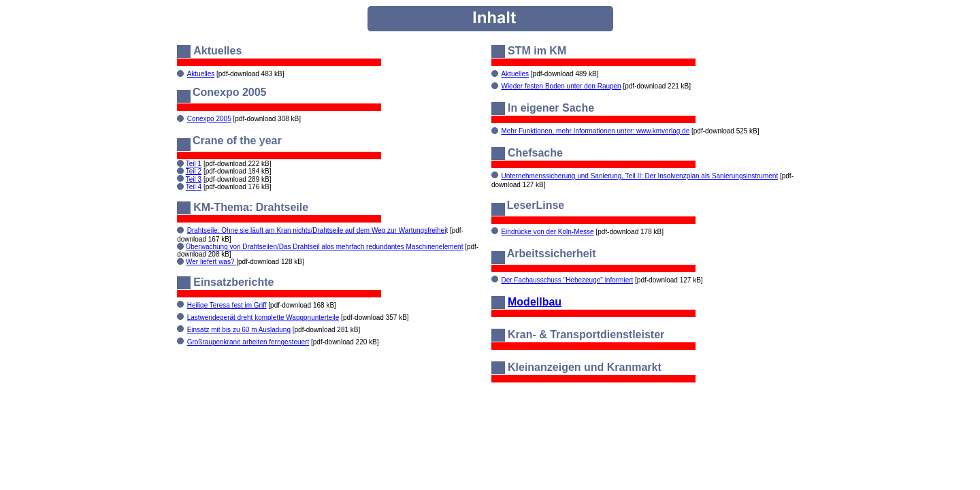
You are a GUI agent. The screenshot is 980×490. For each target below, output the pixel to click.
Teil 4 (194, 187)
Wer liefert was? (211, 262)
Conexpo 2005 (209, 119)
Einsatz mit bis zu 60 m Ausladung (239, 330)
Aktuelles (201, 74)
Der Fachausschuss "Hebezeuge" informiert (567, 280)
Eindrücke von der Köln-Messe (547, 232)
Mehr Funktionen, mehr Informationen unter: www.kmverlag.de (595, 131)
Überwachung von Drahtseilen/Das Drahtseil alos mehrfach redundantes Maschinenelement (324, 247)
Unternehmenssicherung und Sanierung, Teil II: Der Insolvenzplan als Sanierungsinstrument (639, 176)
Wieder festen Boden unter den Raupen (561, 86)
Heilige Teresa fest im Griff (227, 305)
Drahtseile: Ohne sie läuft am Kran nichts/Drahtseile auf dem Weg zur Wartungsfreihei (317, 230)
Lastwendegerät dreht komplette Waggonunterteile (263, 317)
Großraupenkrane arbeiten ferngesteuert (248, 342)
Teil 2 (194, 171)
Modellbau (535, 302)
